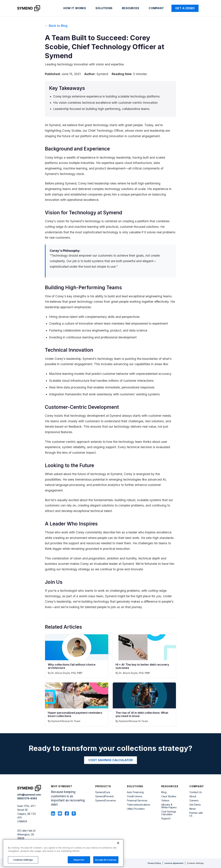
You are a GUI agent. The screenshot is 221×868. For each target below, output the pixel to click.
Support (166, 818)
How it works (75, 8)
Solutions (104, 8)
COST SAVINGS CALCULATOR (110, 760)
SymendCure (103, 792)
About (193, 796)
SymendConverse (106, 801)
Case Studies (169, 796)
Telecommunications (139, 805)
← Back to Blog (56, 26)
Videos (165, 801)
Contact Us (196, 792)
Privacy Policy (154, 863)
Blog (164, 792)
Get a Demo (185, 8)
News (193, 809)
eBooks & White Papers (169, 806)
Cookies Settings (195, 863)
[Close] (118, 861)
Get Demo (195, 805)
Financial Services (137, 801)
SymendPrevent (104, 796)
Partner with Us (196, 814)
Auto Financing (135, 792)
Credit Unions (135, 796)
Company (156, 8)
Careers (194, 801)
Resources (131, 8)
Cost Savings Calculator (169, 813)
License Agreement (174, 863)
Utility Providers (136, 809)
